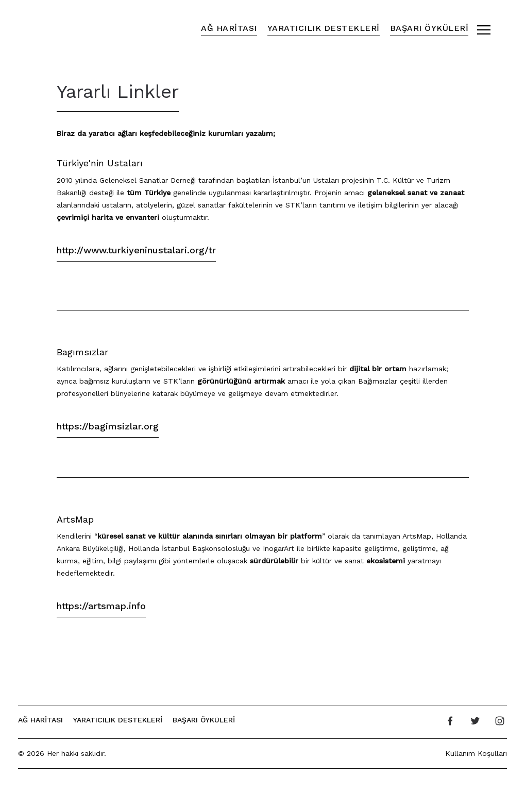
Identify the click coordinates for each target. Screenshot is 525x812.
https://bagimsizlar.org (108, 426)
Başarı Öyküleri (429, 28)
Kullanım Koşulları (476, 753)
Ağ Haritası (229, 28)
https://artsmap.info (101, 606)
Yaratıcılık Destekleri (324, 28)
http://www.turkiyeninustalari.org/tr (136, 250)
